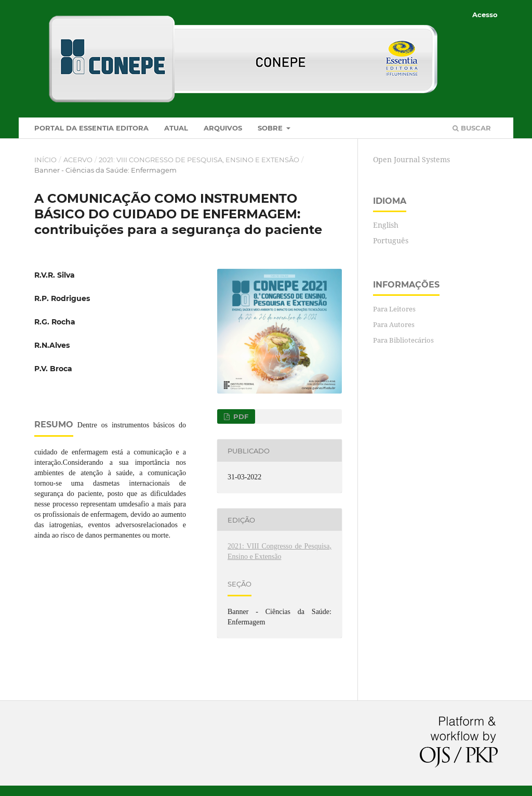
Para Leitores (394, 309)
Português (391, 240)
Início (45, 160)
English (386, 225)
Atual (176, 128)
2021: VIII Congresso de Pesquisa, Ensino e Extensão (199, 160)
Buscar (472, 128)
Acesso (485, 15)
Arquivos (223, 128)
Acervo (78, 160)
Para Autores (394, 324)
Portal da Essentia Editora (91, 128)
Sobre (271, 128)
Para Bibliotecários (403, 340)
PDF (240, 416)
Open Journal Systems (411, 159)
